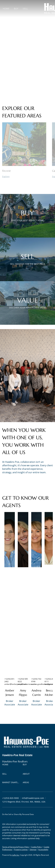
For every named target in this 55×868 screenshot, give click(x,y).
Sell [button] (25, 8)
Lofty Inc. (16, 855)
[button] (6, 765)
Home (6, 8)
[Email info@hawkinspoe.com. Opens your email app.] (33, 798)
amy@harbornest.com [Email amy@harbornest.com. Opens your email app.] (27, 684)
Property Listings (21, 849)
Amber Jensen (10, 693)
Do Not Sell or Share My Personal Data (18, 814)
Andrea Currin (36, 693)
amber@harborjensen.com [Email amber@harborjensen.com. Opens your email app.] (15, 684)
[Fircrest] (24, 176)
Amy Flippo (23, 693)
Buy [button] (16, 8)
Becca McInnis (50, 693)
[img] (10, 540)
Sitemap (33, 849)
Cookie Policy (36, 847)
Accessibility (43, 849)
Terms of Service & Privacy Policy (16, 847)
